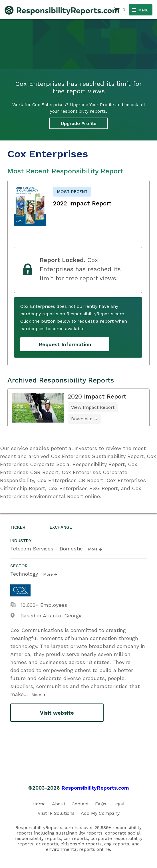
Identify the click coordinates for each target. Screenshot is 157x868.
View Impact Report (93, 407)
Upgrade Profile (79, 123)
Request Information (65, 344)
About (59, 804)
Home (39, 804)
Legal (118, 804)
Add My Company (100, 813)
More (93, 549)
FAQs (101, 804)
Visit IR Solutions (56, 813)
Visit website (57, 713)
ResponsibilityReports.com (95, 788)
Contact (80, 804)
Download (82, 419)
